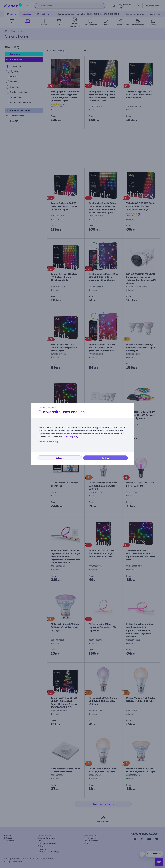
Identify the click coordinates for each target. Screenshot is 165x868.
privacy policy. (71, 437)
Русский (52, 407)
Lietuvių (42, 407)
